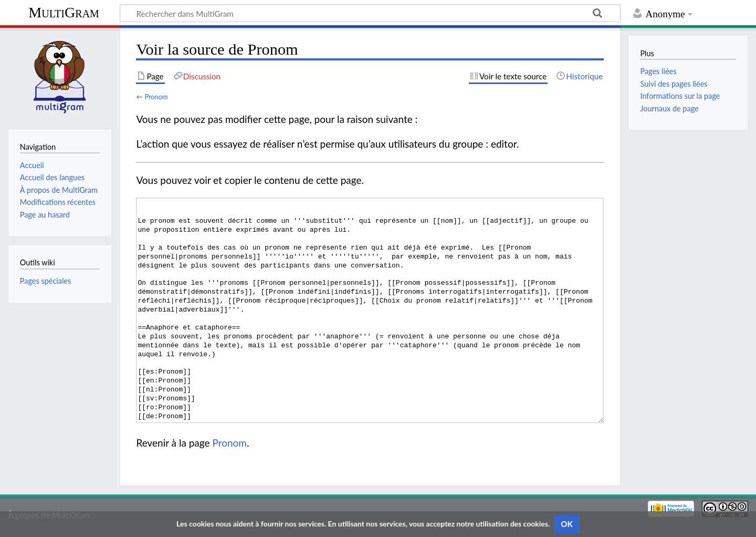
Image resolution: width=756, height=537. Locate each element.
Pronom (156, 97)
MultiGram (64, 12)
